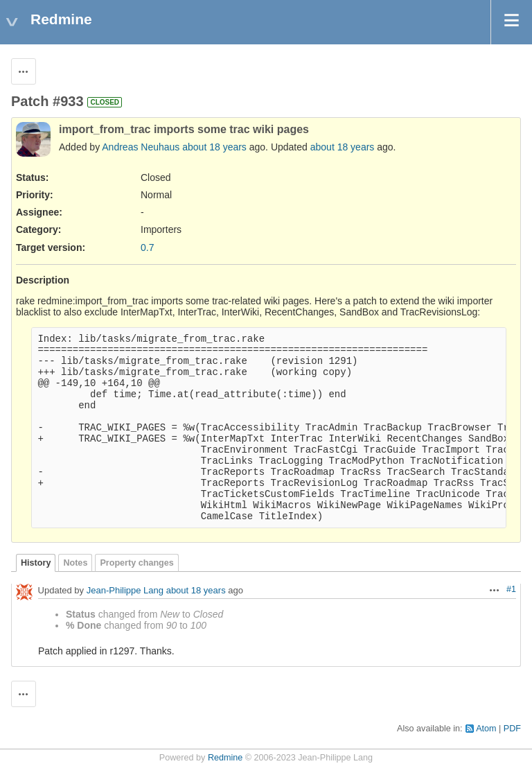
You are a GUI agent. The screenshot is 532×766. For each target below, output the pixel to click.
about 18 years (214, 147)
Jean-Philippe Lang (125, 590)
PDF (512, 729)
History (36, 563)
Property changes (136, 563)
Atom (486, 729)
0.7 (147, 247)
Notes (75, 563)
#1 (511, 589)
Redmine (225, 758)
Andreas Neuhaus (141, 147)
